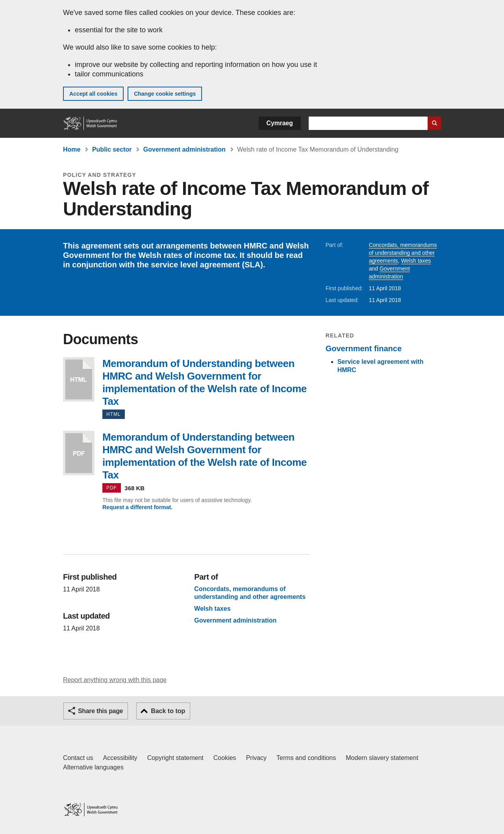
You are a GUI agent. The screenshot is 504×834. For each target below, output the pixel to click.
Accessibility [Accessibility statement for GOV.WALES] (120, 758)
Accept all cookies (93, 94)
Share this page (100, 711)
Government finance (364, 348)
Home (72, 149)
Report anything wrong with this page (115, 680)
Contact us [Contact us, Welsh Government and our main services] (78, 758)
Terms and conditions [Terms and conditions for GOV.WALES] (306, 758)
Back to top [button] (168, 711)
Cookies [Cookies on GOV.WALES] (225, 758)
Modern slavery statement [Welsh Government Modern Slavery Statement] (382, 758)
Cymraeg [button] (280, 123)
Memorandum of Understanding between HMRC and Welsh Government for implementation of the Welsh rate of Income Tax (79, 379)
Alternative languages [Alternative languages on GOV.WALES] (93, 767)
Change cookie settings (165, 94)
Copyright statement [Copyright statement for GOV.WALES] (175, 758)
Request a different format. (137, 507)
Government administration (184, 149)
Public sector (112, 149)
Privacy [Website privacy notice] (256, 758)
